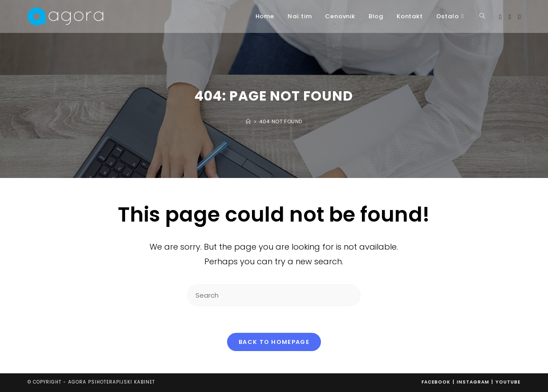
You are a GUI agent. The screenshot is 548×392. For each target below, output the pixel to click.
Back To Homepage (274, 342)
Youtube (508, 382)
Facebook (436, 382)
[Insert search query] (274, 295)
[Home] (248, 121)
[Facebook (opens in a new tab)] (500, 17)
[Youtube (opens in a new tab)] (519, 17)
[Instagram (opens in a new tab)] (509, 17)
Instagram (473, 382)
